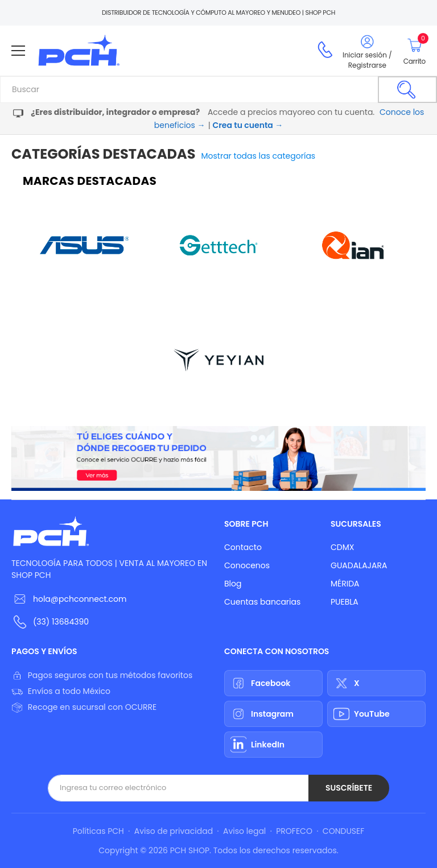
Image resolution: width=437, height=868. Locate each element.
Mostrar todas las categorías (259, 156)
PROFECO (294, 831)
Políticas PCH (98, 831)
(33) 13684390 (61, 622)
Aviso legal (244, 831)
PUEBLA (345, 602)
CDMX (342, 547)
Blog (233, 584)
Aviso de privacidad (174, 831)
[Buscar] (407, 90)
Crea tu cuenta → (248, 125)
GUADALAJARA (359, 565)
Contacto (243, 547)
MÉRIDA (345, 584)
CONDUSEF (343, 831)
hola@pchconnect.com (80, 599)
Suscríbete (349, 788)
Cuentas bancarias (262, 602)
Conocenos (247, 565)
